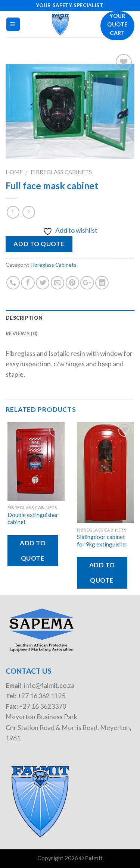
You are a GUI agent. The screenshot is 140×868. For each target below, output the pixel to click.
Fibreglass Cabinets (61, 172)
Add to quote (39, 244)
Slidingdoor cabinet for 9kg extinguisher (102, 540)
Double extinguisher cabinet (33, 518)
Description (24, 318)
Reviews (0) (22, 333)
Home (14, 172)
